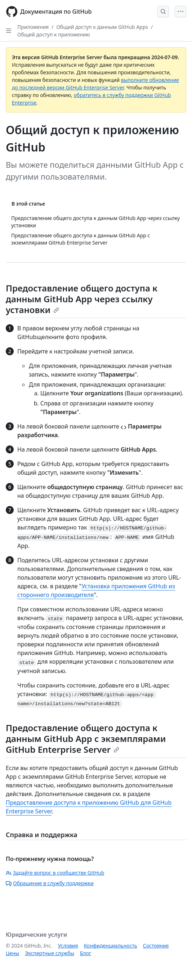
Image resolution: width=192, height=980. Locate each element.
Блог (86, 953)
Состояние (156, 946)
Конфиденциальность (111, 946)
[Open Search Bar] (163, 12)
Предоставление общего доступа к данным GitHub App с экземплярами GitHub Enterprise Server (86, 739)
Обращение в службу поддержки (50, 883)
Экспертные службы (50, 953)
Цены (12, 953)
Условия (68, 946)
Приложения (33, 27)
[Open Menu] (180, 12)
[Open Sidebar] (9, 31)
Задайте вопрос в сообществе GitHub (55, 873)
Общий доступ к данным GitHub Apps (102, 27)
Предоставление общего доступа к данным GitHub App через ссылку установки (82, 299)
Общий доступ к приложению (54, 34)
